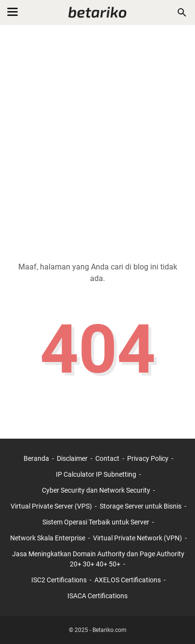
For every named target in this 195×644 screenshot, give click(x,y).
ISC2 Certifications (59, 580)
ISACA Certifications (97, 596)
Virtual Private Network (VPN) (137, 538)
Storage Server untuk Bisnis (141, 506)
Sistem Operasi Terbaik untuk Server (96, 522)
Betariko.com (110, 630)
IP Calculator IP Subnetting (96, 474)
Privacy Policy (148, 458)
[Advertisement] (97, 137)
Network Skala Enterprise (48, 538)
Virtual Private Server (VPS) (51, 506)
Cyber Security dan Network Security (96, 490)
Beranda (36, 458)
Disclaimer (72, 458)
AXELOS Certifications (128, 580)
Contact (107, 458)
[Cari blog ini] (182, 13)
